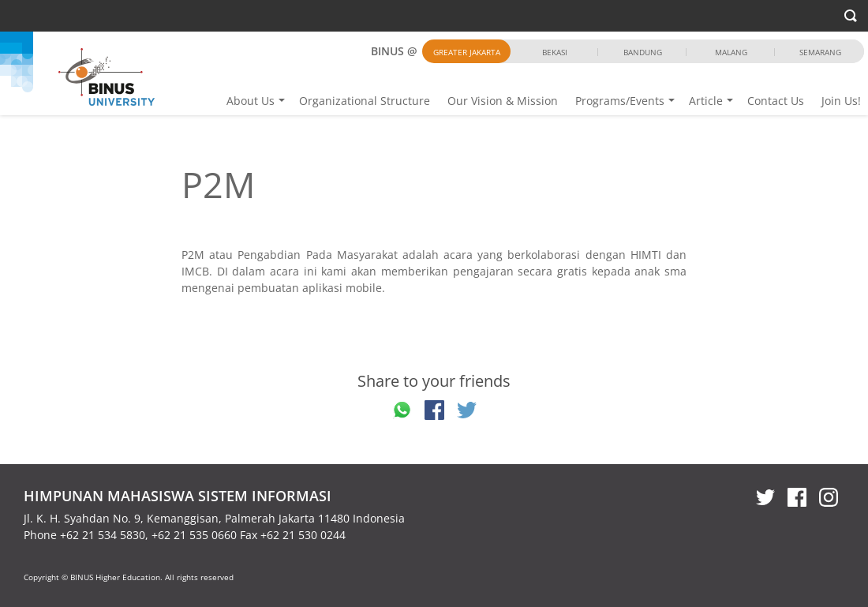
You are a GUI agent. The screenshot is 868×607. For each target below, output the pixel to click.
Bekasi (555, 52)
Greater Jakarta (467, 52)
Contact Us (776, 101)
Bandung (643, 52)
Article (706, 101)
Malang (731, 52)
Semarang (820, 52)
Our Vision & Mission (503, 101)
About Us (251, 101)
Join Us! (841, 101)
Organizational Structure (365, 101)
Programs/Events (620, 101)
